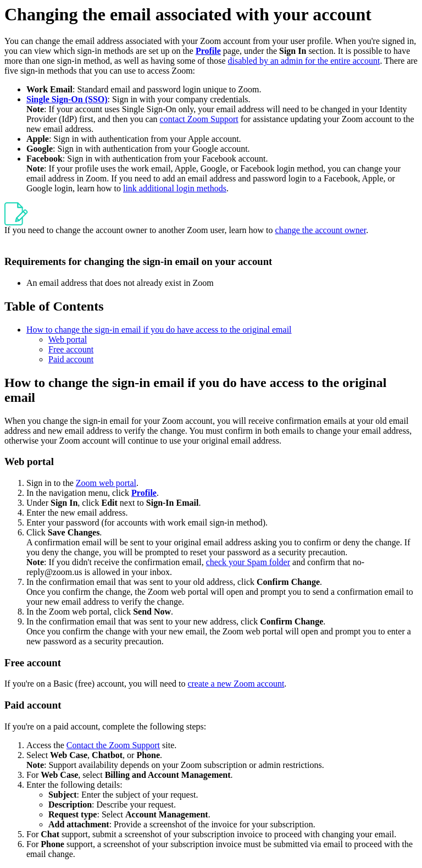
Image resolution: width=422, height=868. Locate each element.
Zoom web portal (106, 483)
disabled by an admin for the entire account (304, 61)
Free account (71, 349)
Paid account (71, 359)
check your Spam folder (248, 562)
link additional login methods (175, 188)
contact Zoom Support (199, 119)
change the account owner (321, 230)
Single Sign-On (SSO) (67, 99)
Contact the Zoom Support (113, 745)
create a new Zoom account (236, 684)
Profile (208, 51)
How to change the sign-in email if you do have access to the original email (159, 330)
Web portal (68, 339)
